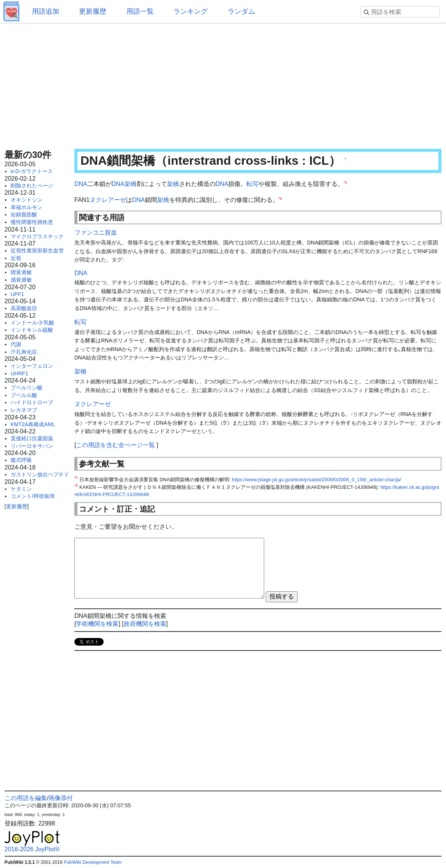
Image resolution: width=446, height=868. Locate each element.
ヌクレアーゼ (108, 200)
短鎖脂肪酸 (24, 214)
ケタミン (21, 489)
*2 (280, 198)
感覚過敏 (21, 280)
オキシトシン (27, 200)
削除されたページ (32, 186)
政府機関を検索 (145, 624)
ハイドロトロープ (32, 402)
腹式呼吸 (21, 460)
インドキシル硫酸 (32, 330)
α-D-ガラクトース (32, 171)
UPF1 (17, 294)
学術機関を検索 (97, 624)
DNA (81, 184)
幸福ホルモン (27, 207)
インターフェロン (32, 366)
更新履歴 (93, 11)
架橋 (131, 184)
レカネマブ (24, 410)
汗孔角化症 (24, 352)
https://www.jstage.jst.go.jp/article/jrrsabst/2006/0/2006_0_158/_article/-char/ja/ (317, 480)
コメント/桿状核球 (33, 496)
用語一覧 (140, 11)
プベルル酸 (24, 395)
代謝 (16, 344)
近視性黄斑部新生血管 (37, 250)
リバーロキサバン (32, 446)
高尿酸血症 (24, 308)
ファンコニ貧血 (96, 232)
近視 (16, 258)
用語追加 (46, 11)
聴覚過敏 (21, 272)
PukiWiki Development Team (93, 862)
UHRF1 (20, 373)
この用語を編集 (26, 798)
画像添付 (61, 798)
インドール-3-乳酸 (32, 323)
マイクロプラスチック (37, 236)
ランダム (241, 11)
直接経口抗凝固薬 (32, 438)
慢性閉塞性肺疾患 (32, 222)
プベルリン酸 (27, 388)
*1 (345, 182)
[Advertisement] (223, 83)
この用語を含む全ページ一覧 (115, 445)
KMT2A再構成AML (33, 424)
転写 (252, 184)
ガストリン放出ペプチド (40, 474)
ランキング (191, 11)
